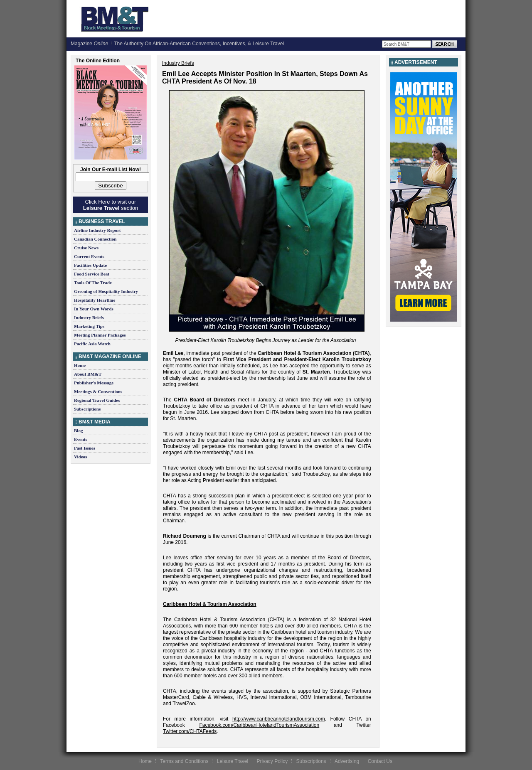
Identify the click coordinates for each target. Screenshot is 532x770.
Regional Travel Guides (97, 400)
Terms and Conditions (184, 761)
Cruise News (86, 248)
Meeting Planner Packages (100, 335)
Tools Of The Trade (93, 283)
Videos (80, 457)
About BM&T (88, 374)
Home (80, 365)
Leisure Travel (233, 761)
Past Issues (85, 448)
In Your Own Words (94, 309)
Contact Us (380, 761)
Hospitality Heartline (95, 300)
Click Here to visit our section (111, 205)
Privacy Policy (272, 761)
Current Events (89, 256)
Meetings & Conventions (98, 391)
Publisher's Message (94, 383)
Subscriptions (87, 409)
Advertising (347, 761)
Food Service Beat (92, 274)
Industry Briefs (89, 317)
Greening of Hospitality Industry (106, 291)
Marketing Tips (89, 326)
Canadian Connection (95, 239)
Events (81, 439)
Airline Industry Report (97, 230)
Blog (78, 431)
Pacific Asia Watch (92, 344)
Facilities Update (90, 265)
